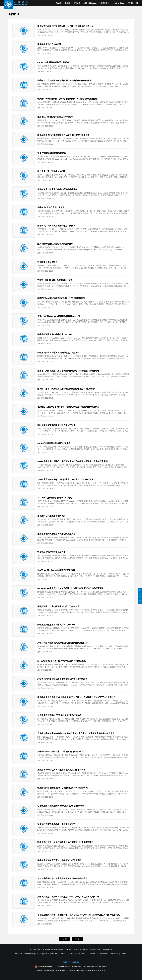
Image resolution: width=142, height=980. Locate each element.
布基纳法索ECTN (29, 954)
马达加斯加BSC (104, 954)
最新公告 (68, 3)
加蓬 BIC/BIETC (83, 954)
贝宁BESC (46, 954)
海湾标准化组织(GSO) (60, 949)
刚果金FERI (73, 954)
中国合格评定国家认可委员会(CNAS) (41, 949)
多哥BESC (39, 954)
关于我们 (130, 3)
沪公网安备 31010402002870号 (47, 966)
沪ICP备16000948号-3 (64, 966)
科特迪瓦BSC (94, 954)
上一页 (65, 939)
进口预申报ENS (105, 3)
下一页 (77, 939)
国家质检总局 (108, 949)
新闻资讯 (77, 3)
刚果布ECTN (18, 954)
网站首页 (59, 3)
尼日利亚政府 (84, 949)
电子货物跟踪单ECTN (90, 3)
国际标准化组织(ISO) (96, 949)
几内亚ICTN (124, 954)
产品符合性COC (119, 3)
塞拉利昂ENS (115, 954)
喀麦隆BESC (54, 954)
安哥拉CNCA (63, 954)
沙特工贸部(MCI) (73, 949)
